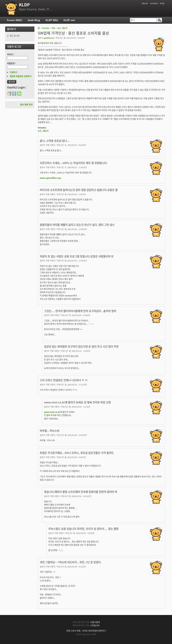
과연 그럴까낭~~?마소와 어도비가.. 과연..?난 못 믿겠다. (71, 562)
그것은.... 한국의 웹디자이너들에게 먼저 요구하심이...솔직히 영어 (80, 311)
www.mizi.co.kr (52, 412)
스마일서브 (95, 625)
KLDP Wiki (52, 20)
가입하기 (13, 72)
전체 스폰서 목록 (73, 631)
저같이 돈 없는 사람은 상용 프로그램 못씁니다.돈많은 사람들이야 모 (77, 256)
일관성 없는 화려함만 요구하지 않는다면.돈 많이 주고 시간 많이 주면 (81, 346)
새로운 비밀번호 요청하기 (21, 76)
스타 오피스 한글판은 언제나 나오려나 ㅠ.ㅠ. (64, 380)
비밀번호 (12, 63)
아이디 (11, 54)
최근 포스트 (15, 36)
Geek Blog (34, 20)
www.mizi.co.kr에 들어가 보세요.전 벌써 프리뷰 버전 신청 (77, 402)
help (162, 3)
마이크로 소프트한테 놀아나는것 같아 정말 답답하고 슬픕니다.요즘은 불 (79, 190)
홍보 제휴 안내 (26, 105)
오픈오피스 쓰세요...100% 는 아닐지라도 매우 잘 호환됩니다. (74, 163)
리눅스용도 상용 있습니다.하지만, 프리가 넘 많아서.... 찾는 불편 (83, 529)
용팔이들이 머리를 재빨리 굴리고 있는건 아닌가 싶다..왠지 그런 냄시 (77, 225)
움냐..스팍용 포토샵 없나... (55, 141)
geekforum (49, 38)
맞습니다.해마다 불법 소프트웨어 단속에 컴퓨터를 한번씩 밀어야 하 (81, 492)
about (145, 3)
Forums (46, 28)
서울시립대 (95, 622)
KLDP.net (69, 20)
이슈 (53, 28)
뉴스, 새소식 (62, 28)
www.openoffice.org (50, 178)
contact (154, 3)
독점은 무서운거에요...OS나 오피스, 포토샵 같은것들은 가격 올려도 (77, 453)
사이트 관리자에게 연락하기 (94, 631)
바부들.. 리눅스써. (50, 431)
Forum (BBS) (15, 20)
